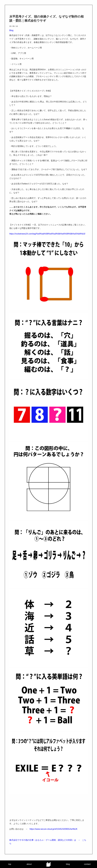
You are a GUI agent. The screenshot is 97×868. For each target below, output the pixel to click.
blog (68, 864)
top (10, 864)
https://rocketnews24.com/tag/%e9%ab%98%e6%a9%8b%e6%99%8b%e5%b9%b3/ (47, 234)
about (29, 864)
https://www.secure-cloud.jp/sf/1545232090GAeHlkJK (53, 829)
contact (87, 864)
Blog (11, 30)
